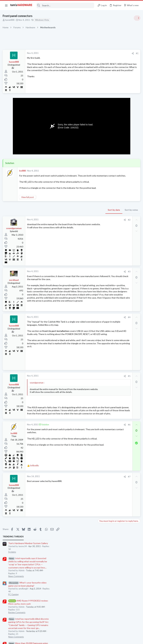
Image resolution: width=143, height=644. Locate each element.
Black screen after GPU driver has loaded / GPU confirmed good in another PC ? (118, 261)
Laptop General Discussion (111, 236)
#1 (87, 53)
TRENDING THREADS (103, 51)
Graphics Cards (106, 251)
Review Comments (107, 127)
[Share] (82, 53)
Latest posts (100, 208)
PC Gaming (104, 109)
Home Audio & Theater (109, 300)
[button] (6, 5)
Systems (102, 67)
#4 (79, 340)
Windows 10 (104, 316)
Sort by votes (81, 219)
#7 (79, 526)
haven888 (10, 20)
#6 (79, 475)
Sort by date (63, 219)
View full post (28, 206)
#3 (79, 281)
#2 (79, 229)
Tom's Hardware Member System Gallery (118, 58)
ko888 (23, 171)
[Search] (65, 5)
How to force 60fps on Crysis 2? (119, 215)
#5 (79, 414)
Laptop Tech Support (108, 285)
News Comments (106, 91)
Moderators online (104, 324)
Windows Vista (42, 20)
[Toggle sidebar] (137, 18)
